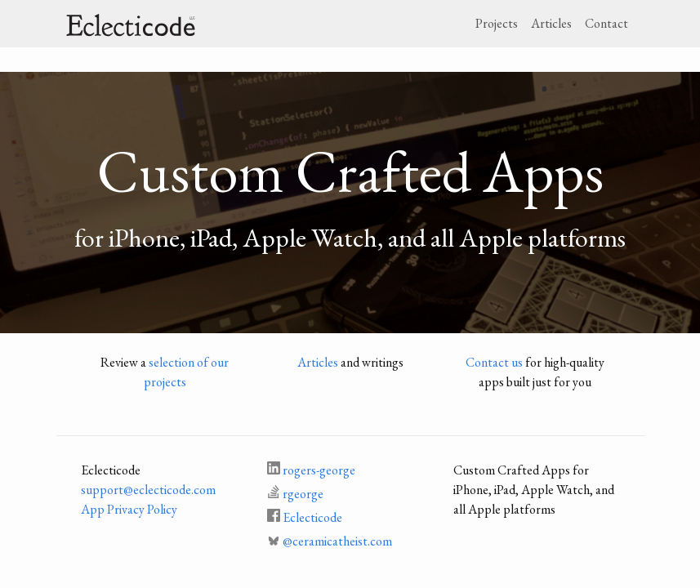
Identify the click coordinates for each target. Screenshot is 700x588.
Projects (497, 23)
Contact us (494, 362)
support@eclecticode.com (148, 490)
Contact (606, 23)
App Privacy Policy (129, 509)
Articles (551, 23)
